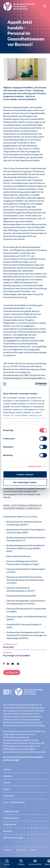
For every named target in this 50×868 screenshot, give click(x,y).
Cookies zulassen (25, 474)
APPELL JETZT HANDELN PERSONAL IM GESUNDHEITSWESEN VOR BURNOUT (23, 507)
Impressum (8, 850)
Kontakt (33, 850)
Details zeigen (35, 466)
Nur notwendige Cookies (25, 482)
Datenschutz (21, 850)
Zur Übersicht (12, 672)
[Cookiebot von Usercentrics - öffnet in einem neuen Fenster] (36, 384)
